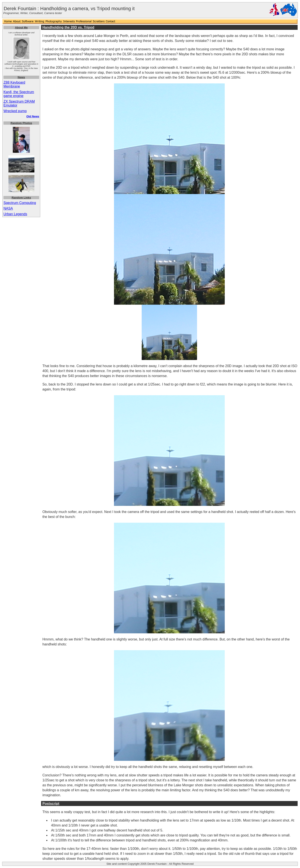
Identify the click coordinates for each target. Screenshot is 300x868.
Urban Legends (15, 214)
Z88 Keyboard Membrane (14, 84)
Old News (33, 116)
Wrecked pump (15, 111)
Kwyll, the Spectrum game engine (19, 94)
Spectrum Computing (20, 203)
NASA (8, 208)
